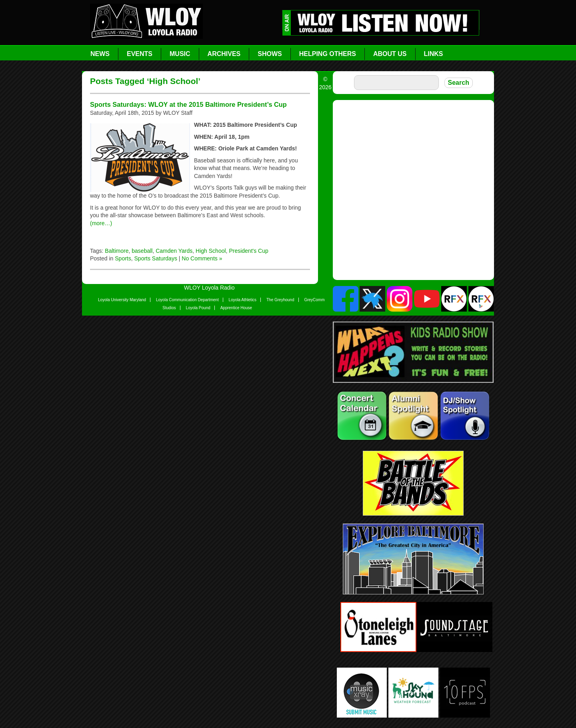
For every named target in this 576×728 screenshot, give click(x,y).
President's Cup (248, 251)
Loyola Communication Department (187, 300)
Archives (224, 54)
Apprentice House (236, 308)
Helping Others (328, 54)
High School (211, 251)
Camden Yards (174, 251)
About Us (390, 54)
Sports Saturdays (156, 258)
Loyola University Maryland (122, 300)
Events (140, 54)
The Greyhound (280, 300)
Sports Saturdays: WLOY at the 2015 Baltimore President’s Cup (188, 104)
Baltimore (117, 251)
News (100, 54)
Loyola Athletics (243, 300)
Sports (123, 258)
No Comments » (202, 258)
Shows (270, 54)
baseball (142, 251)
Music (180, 54)
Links (434, 54)
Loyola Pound (198, 308)
